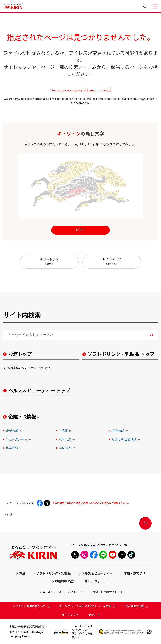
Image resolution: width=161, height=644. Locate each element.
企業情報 (14, 431)
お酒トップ (20, 354)
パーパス (67, 440)
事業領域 (14, 448)
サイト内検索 (22, 315)
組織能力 (67, 448)
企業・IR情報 (25, 417)
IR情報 (66, 431)
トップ (8, 515)
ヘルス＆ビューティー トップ (39, 391)
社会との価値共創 (126, 440)
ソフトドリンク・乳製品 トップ (121, 354)
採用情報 (120, 431)
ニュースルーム (19, 440)
